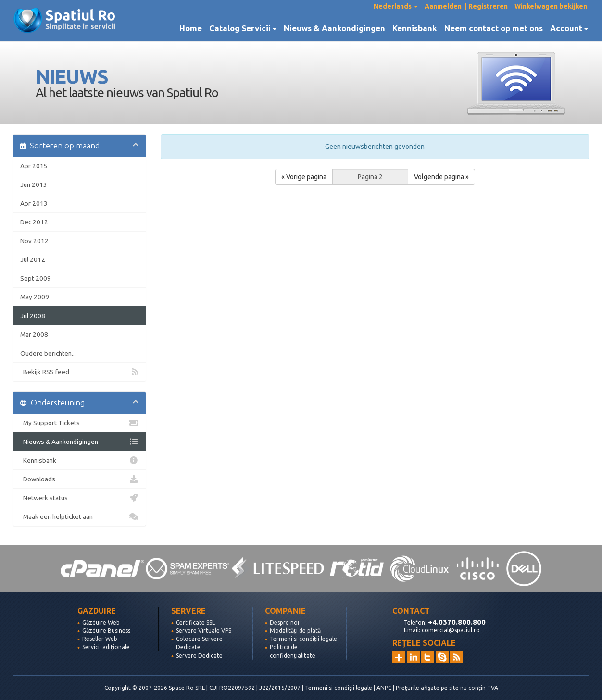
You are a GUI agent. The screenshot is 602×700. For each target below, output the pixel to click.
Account (569, 28)
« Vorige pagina (304, 177)
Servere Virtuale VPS (204, 631)
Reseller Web (100, 639)
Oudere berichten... (48, 353)
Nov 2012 (34, 241)
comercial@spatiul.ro (451, 630)
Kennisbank (415, 28)
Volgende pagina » (441, 177)
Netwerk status (79, 498)
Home (191, 28)
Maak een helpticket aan (79, 516)
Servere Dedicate (199, 656)
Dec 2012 (34, 222)
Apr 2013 (34, 203)
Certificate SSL (195, 622)
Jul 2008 (33, 316)
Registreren (488, 6)
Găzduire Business (106, 631)
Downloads (79, 479)
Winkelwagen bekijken (551, 6)
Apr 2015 (34, 166)
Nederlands (396, 6)
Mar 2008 (34, 334)
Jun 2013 (34, 184)
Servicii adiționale (106, 647)
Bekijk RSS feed (79, 372)
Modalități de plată (295, 631)
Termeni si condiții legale (303, 639)
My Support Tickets (79, 423)
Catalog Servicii (243, 28)
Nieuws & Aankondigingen (334, 28)
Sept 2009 (36, 278)
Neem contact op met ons (494, 28)
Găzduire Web (101, 622)
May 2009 (35, 297)
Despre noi (284, 622)
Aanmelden (443, 6)
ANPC (384, 688)
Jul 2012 (33, 259)
